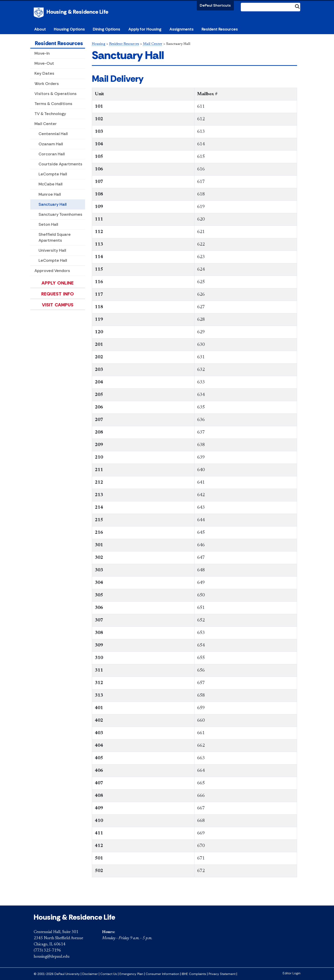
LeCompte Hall (53, 174)
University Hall (52, 250)
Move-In (42, 53)
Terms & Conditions (53, 104)
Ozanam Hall (51, 144)
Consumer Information (162, 974)
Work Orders (47, 84)
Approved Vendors (52, 271)
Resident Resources (59, 43)
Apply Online (58, 283)
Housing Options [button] (69, 29)
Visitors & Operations (56, 94)
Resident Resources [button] (220, 29)
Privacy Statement (222, 974)
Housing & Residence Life (77, 12)
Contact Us (109, 974)
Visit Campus (58, 305)
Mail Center (46, 124)
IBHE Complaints (194, 974)
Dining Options (106, 29)
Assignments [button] (181, 29)
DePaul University (39, 13)
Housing (99, 44)
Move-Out (44, 63)
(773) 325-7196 (47, 951)
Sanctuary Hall (53, 204)
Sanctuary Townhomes (60, 214)
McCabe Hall (50, 184)
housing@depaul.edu (52, 957)
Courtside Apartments (60, 164)
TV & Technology (50, 114)
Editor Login (292, 973)
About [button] (40, 29)
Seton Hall (48, 224)
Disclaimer (90, 974)
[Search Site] (271, 7)
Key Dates (44, 73)
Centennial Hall (53, 134)
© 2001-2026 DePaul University (57, 974)
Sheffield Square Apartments (55, 237)
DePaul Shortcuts (215, 5)
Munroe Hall (50, 194)
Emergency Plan (131, 974)
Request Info (58, 294)
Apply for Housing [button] (145, 29)
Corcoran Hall (52, 154)
